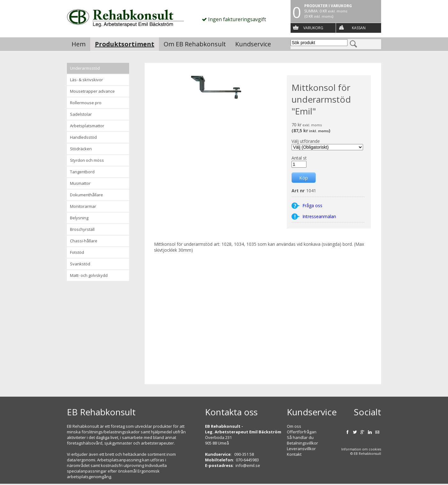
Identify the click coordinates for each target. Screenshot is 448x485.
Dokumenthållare (86, 195)
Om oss (294, 426)
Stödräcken (81, 149)
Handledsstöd (83, 137)
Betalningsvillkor (302, 443)
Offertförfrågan (302, 432)
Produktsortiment (125, 44)
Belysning (79, 218)
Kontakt (294, 454)
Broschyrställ (82, 229)
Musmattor (80, 183)
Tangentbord (82, 172)
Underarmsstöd (85, 68)
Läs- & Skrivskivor (86, 80)
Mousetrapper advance (92, 91)
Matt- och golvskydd (89, 275)
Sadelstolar (81, 114)
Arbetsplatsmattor (87, 126)
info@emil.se (248, 465)
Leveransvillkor (301, 449)
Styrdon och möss (87, 160)
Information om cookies (361, 449)
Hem (79, 44)
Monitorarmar (83, 206)
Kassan (359, 28)
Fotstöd (77, 252)
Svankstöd (80, 264)
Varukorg (313, 28)
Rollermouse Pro (86, 103)
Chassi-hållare (84, 241)
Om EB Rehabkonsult (195, 44)
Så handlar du (300, 437)
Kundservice (253, 44)
